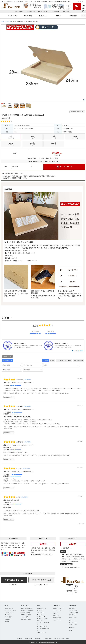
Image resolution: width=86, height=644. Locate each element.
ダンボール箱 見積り (26, 612)
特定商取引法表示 (64, 638)
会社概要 (7, 621)
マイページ (84, 6)
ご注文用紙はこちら (41, 584)
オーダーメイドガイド (10, 610)
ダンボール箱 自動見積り (27, 608)
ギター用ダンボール (42, 626)
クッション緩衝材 (73, 612)
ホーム (6, 606)
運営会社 (38, 638)
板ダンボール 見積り (26, 615)
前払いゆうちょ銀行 (15, 545)
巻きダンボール (73, 617)
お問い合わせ (67, 12)
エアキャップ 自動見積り (27, 610)
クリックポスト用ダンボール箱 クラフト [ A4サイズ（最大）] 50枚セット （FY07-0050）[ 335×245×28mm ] (38, 393)
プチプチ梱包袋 (57, 618)
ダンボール (8, 21)
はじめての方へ (19, 12)
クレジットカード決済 (7, 543)
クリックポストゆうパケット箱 (41, 616)
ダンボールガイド (43, 12)
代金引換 (18, 543)
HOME (3, 21)
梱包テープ (72, 620)
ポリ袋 (71, 630)
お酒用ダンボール (41, 632)
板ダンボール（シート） (59, 608)
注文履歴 (84, 8)
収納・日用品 (72, 615)
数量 (6, 167)
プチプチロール (57, 620)
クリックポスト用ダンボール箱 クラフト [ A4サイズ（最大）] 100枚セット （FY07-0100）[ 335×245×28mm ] (39, 455)
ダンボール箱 (40, 610)
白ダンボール (40, 612)
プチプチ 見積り (25, 617)
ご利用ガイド (31, 12)
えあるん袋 (56, 616)
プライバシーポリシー (50, 638)
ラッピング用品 (73, 625)
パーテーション (57, 610)
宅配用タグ (72, 627)
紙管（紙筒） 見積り (26, 619)
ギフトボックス (73, 622)
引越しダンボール (41, 608)
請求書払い (8, 547)
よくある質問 (55, 12)
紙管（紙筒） (72, 608)
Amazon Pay (17, 547)
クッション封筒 (73, 610)
